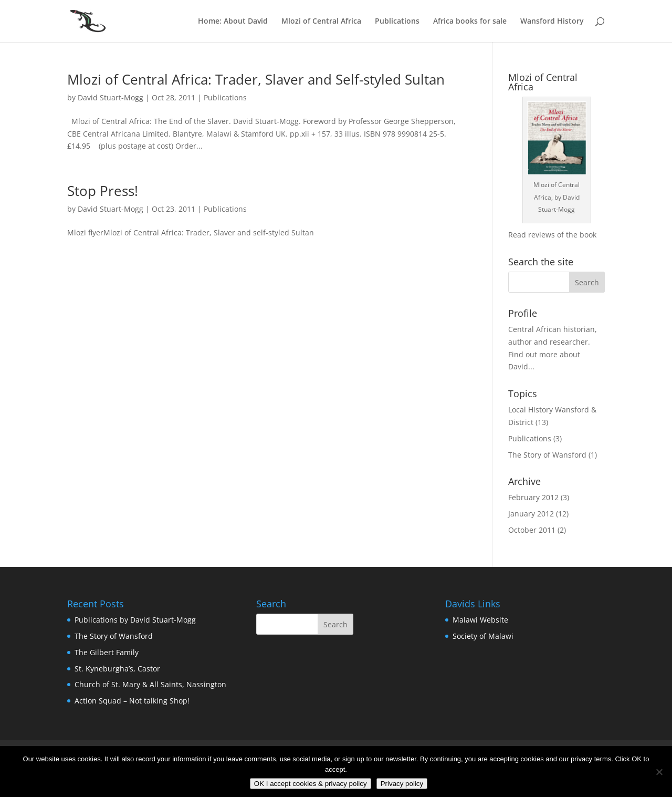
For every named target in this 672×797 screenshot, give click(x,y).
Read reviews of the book (552, 235)
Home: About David (233, 22)
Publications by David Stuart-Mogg (135, 620)
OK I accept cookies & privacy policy (311, 784)
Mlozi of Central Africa (321, 22)
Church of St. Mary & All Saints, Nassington (150, 684)
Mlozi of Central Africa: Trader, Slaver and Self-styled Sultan (256, 79)
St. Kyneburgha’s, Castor (117, 669)
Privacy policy (402, 784)
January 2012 (531, 514)
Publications (397, 22)
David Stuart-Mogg (111, 97)
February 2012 (533, 497)
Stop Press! (103, 191)
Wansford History (552, 22)
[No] (659, 772)
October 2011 (532, 530)
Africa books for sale (470, 22)
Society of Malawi (483, 636)
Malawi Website (480, 620)
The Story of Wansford (547, 455)
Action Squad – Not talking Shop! (132, 701)
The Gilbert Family (107, 652)
